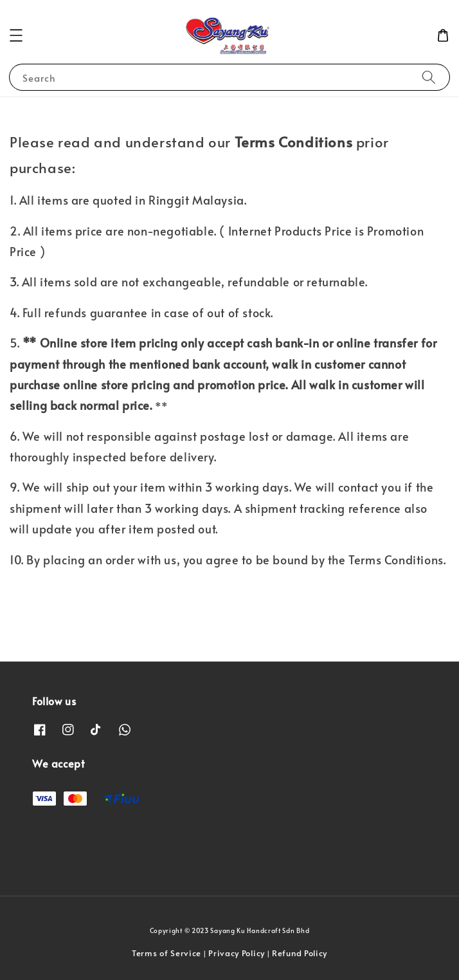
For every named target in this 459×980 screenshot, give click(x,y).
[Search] (429, 77)
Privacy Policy (237, 953)
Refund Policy (300, 953)
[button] (16, 35)
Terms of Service (166, 953)
